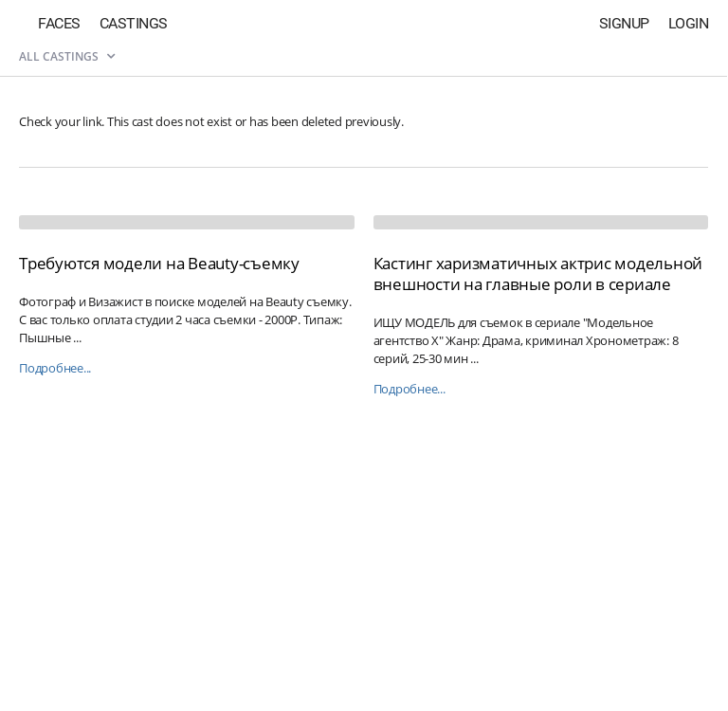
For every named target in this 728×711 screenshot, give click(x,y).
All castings (67, 56)
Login (689, 23)
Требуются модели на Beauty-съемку (159, 263)
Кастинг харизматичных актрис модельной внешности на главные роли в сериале (538, 273)
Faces (59, 23)
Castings (134, 23)
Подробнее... (55, 368)
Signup (624, 23)
